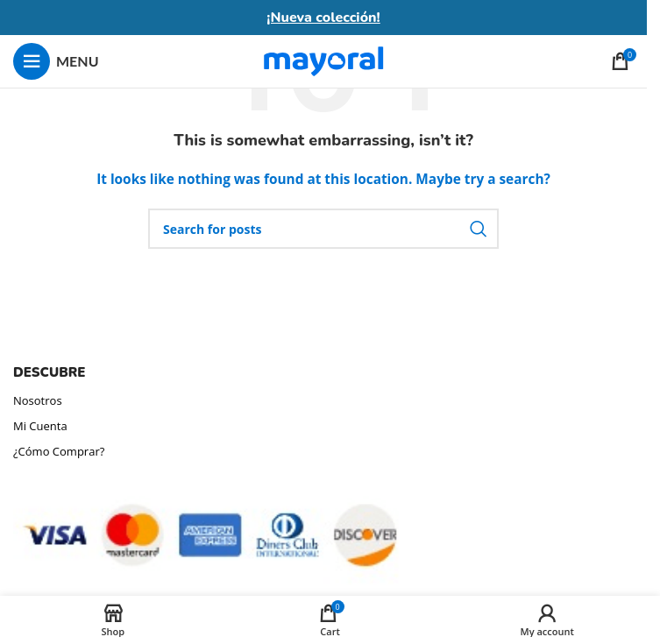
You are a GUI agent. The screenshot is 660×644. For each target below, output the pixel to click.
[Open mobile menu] (56, 61)
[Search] (323, 229)
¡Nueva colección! (323, 18)
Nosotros (38, 400)
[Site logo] (323, 60)
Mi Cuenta (40, 426)
